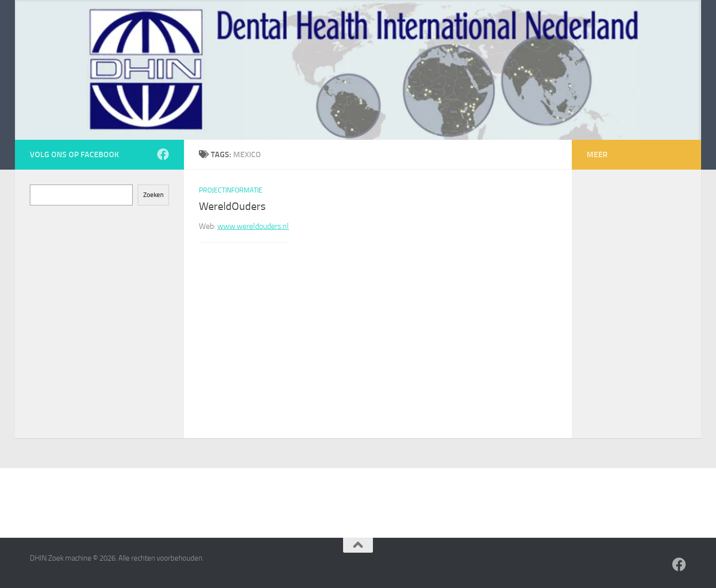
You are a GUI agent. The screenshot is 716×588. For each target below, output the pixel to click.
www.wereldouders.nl (253, 226)
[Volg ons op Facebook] (163, 154)
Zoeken (153, 195)
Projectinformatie (231, 190)
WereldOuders (232, 206)
